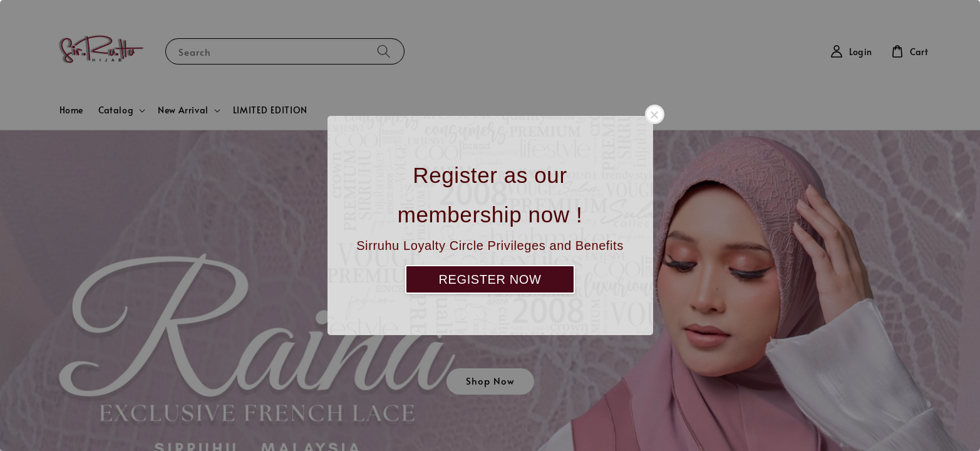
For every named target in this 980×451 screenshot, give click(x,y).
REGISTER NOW (490, 279)
